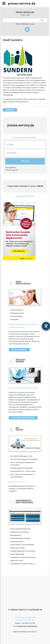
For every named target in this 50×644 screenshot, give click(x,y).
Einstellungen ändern (17, 313)
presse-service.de (25, 12)
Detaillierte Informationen (23, 418)
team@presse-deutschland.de (27, 626)
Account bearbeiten (17, 316)
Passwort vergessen (12, 170)
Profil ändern (15, 320)
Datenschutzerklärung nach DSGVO (25, 632)
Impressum (35, 610)
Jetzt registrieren (11, 168)
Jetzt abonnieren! (19, 350)
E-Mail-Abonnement (17, 310)
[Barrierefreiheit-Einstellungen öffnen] (46, 326)
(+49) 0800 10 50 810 (28, 623)
